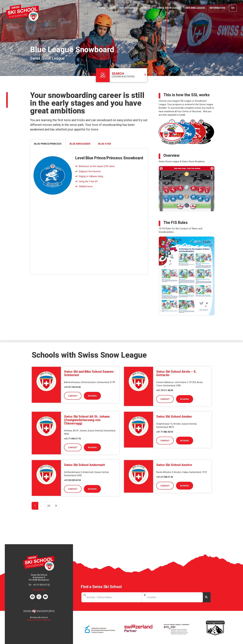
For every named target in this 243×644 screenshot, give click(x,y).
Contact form (39, 590)
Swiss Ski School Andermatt (84, 465)
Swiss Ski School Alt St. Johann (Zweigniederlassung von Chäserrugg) (87, 420)
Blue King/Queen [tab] (80, 144)
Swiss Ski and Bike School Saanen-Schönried (89, 373)
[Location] (172, 597)
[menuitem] (233, 8)
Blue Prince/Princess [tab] (48, 144)
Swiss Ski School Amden (174, 417)
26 (49, 506)
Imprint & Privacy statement (39, 620)
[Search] (206, 597)
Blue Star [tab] (105, 144)
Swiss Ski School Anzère (174, 465)
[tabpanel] (89, 212)
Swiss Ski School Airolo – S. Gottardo (176, 373)
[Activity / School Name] (112, 597)
